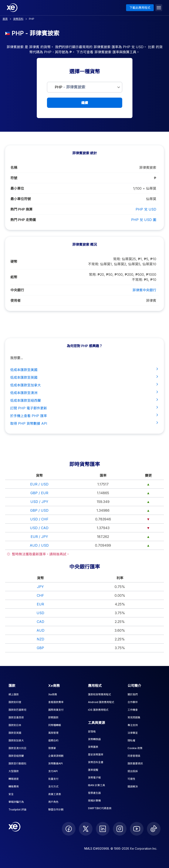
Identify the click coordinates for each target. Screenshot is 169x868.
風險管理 (53, 733)
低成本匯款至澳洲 (84, 393)
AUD (40, 630)
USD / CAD (39, 528)
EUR (40, 604)
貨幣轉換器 (94, 739)
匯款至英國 (15, 733)
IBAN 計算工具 (97, 785)
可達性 (131, 779)
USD (40, 613)
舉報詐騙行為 (16, 802)
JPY (40, 587)
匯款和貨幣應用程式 (99, 694)
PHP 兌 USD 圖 (144, 220)
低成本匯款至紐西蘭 (84, 400)
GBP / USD (39, 510)
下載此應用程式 (140, 8)
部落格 (92, 732)
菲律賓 (151, 300)
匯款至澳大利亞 (17, 748)
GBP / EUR (39, 493)
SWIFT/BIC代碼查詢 (100, 808)
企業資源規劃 (56, 756)
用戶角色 (53, 802)
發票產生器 (94, 793)
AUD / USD (39, 545)
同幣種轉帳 (55, 725)
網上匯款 (14, 694)
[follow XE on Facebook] (69, 829)
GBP (40, 648)
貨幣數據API (55, 763)
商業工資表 (55, 794)
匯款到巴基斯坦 (17, 710)
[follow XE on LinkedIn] (103, 829)
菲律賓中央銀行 (144, 290)
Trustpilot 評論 (17, 810)
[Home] (12, 8)
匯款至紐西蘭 (16, 756)
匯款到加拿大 (16, 740)
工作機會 (133, 710)
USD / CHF (39, 519)
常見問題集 (134, 717)
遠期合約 (53, 740)
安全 (11, 794)
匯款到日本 (15, 725)
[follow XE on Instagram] (120, 829)
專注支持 (133, 725)
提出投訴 (133, 771)
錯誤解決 (133, 786)
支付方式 (53, 786)
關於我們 (133, 694)
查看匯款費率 (56, 702)
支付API (53, 771)
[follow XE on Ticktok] (154, 829)
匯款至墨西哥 (16, 717)
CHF (40, 595)
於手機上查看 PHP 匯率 (84, 416)
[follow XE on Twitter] (86, 829)
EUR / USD (39, 484)
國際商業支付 (56, 710)
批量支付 (53, 779)
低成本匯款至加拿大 (84, 385)
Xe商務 (53, 694)
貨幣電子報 (94, 778)
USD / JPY (39, 502)
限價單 (52, 748)
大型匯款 (14, 771)
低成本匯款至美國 (84, 370)
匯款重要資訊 (135, 763)
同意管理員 (134, 756)
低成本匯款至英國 (84, 377)
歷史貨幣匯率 (96, 755)
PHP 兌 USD (146, 209)
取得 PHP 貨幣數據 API (84, 423)
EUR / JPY (39, 537)
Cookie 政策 (135, 748)
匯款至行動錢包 (17, 763)
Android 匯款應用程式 (101, 702)
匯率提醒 (93, 770)
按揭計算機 (94, 801)
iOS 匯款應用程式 (98, 710)
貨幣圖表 (93, 747)
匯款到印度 (15, 702)
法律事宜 (133, 733)
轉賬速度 (14, 779)
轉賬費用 (14, 786)
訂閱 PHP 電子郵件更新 (84, 408)
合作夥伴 (133, 702)
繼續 (85, 103)
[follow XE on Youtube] (137, 829)
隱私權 (131, 740)
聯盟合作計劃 (56, 810)
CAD (40, 622)
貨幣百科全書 (96, 762)
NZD (40, 639)
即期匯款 (53, 717)
